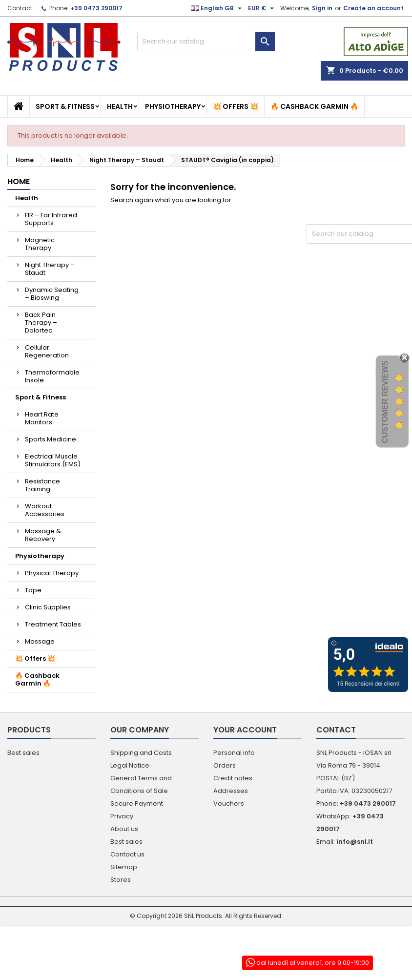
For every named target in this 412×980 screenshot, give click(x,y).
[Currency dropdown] (262, 8)
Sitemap (124, 867)
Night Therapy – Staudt (50, 269)
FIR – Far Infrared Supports (51, 219)
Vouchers (229, 803)
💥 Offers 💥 (236, 106)
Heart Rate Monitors (42, 418)
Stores (121, 880)
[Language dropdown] (217, 8)
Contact (20, 8)
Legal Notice (130, 765)
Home (19, 181)
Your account (245, 730)
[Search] (206, 42)
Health (120, 106)
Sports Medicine (51, 439)
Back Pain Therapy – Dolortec (41, 323)
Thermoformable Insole (52, 376)
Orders (225, 765)
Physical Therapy (52, 573)
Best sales (23, 753)
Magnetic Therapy (40, 244)
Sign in (322, 8)
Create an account (373, 8)
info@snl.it (355, 842)
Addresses (231, 791)
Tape (33, 590)
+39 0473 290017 (96, 8)
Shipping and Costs (141, 753)
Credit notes (233, 778)
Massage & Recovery (43, 535)
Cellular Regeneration (47, 351)
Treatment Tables (53, 624)
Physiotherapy (173, 106)
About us (124, 829)
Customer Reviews (385, 402)
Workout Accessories (45, 510)
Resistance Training (42, 485)
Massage (40, 641)
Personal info (234, 753)
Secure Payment (137, 803)
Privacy (122, 816)
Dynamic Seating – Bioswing (52, 294)
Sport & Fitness (65, 106)
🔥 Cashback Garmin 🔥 (314, 106)
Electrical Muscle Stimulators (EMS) (53, 460)
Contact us (127, 854)
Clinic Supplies (48, 607)
